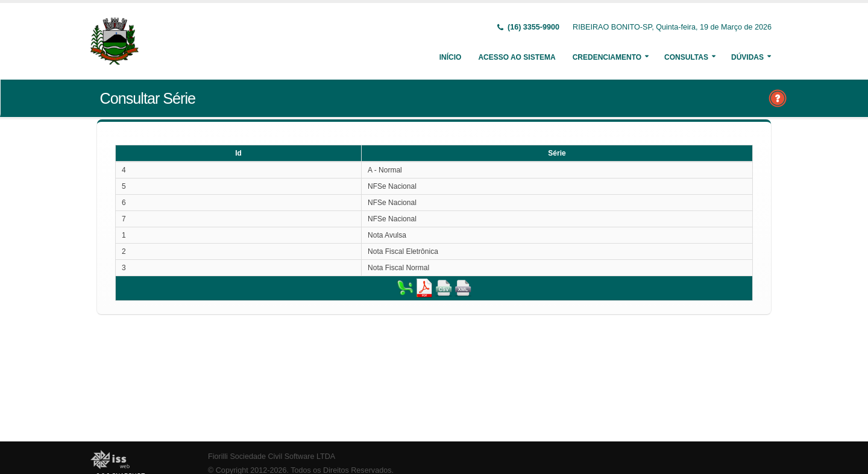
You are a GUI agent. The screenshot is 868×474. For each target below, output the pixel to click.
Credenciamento (607, 57)
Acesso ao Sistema (517, 57)
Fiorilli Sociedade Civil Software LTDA (272, 457)
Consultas (686, 57)
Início (451, 57)
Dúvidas (747, 57)
